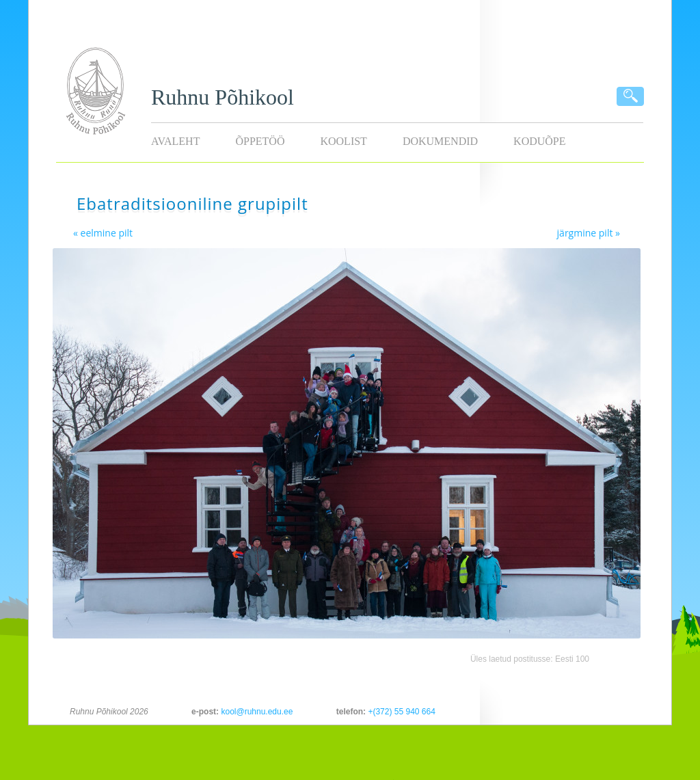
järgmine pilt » (589, 233)
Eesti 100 (572, 659)
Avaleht (175, 141)
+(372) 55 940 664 (401, 712)
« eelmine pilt (103, 233)
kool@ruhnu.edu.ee (257, 712)
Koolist (343, 141)
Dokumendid (440, 141)
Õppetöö (260, 141)
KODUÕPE (539, 141)
